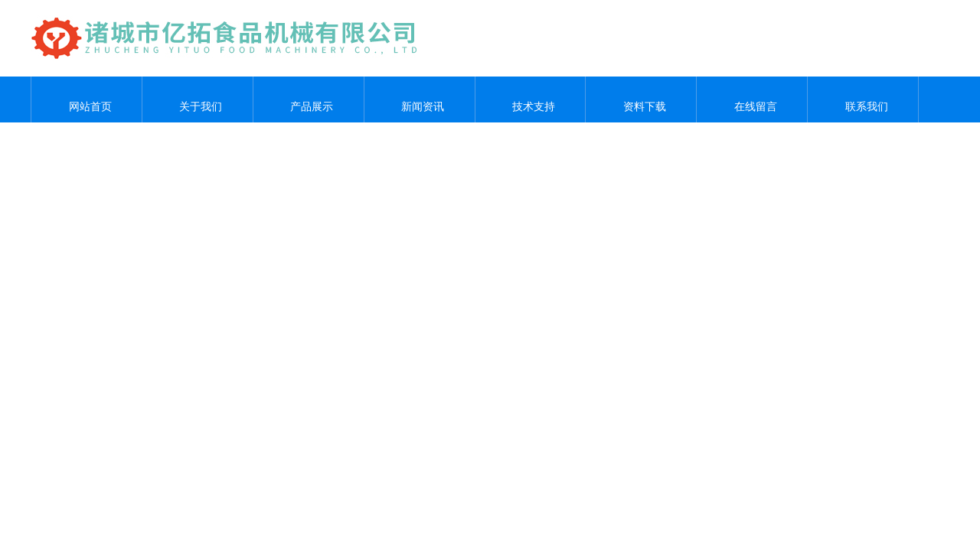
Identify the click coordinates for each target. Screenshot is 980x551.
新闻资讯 (420, 99)
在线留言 (752, 99)
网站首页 (87, 99)
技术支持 (530, 99)
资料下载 (641, 99)
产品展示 (309, 99)
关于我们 (198, 99)
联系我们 (863, 99)
